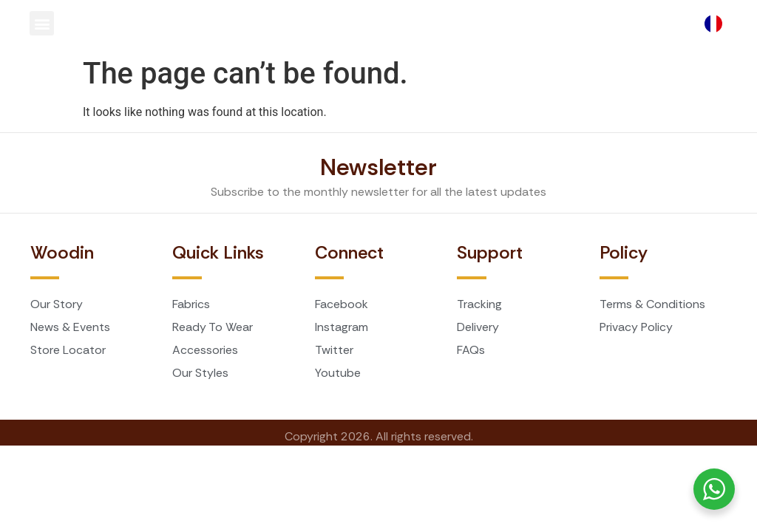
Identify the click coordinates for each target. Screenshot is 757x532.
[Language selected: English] (717, 24)
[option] (717, 24)
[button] (42, 23)
